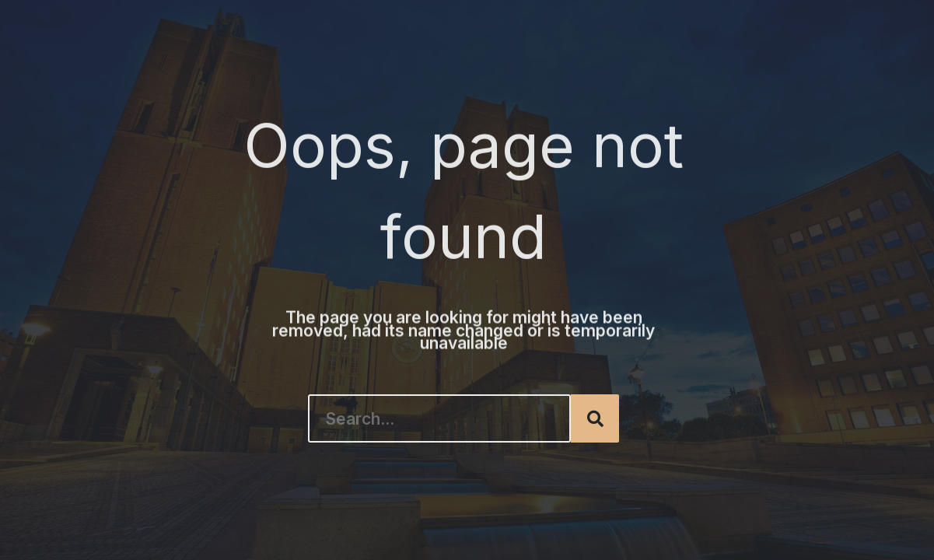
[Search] (595, 418)
